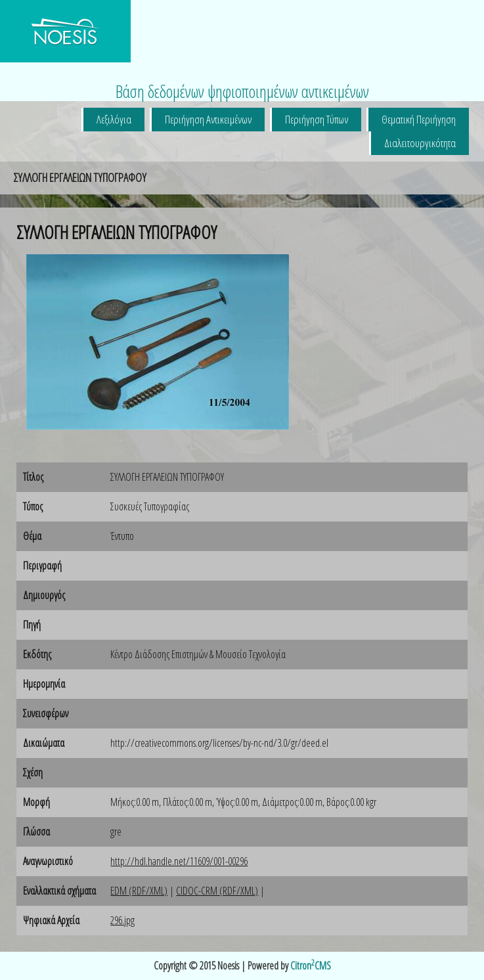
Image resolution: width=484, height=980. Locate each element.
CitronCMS (311, 966)
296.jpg (122, 920)
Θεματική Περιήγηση (419, 119)
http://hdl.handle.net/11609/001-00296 (179, 861)
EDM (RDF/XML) (139, 891)
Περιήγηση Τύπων (317, 119)
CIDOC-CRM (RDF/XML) (217, 891)
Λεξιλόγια (114, 119)
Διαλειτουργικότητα (420, 143)
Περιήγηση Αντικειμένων (208, 119)
